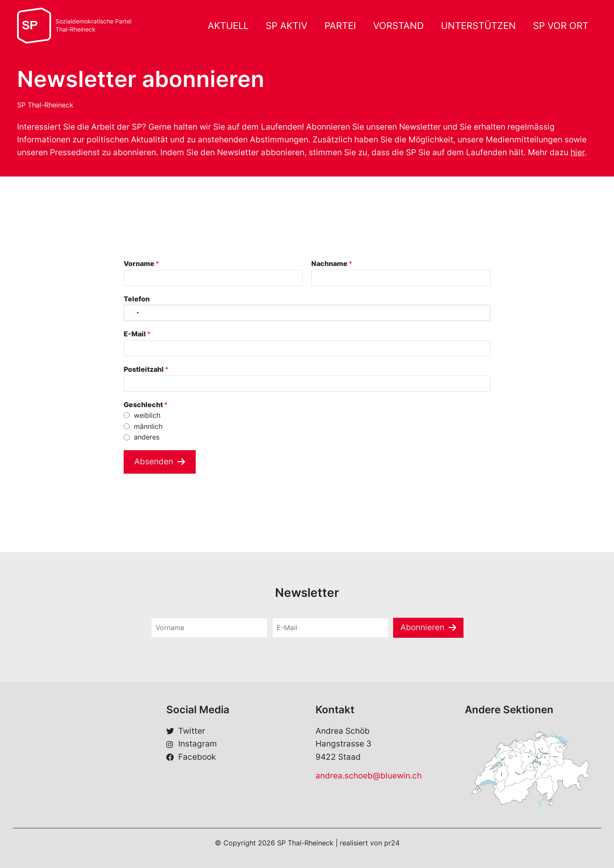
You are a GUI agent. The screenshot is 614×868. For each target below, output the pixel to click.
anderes (147, 437)
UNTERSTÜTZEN (478, 26)
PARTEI (340, 26)
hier (578, 152)
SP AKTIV (287, 26)
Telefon (137, 299)
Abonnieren (422, 627)
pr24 (392, 843)
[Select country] (133, 313)
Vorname (141, 263)
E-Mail (137, 334)
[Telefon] (307, 313)
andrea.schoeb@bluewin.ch (369, 776)
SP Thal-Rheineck (45, 105)
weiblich (147, 415)
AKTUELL (228, 26)
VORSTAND (398, 26)
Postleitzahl (146, 369)
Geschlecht (146, 405)
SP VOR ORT (561, 26)
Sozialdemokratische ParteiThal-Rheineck (93, 25)
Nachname (332, 263)
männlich (148, 426)
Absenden (154, 461)
